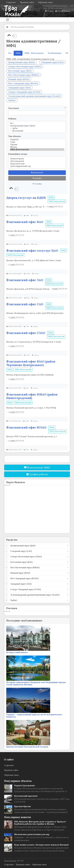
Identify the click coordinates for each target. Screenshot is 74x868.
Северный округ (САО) (52, 62)
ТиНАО (12, 100)
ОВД (67, 53)
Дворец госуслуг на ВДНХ (26, 198)
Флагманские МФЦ (37, 467)
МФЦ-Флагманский (37, 150)
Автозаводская (37, 161)
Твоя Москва (10, 861)
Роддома (37, 139)
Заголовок (14, 108)
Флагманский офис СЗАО (26, 333)
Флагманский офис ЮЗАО (26, 427)
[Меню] (8, 20)
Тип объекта (15, 136)
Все (10, 53)
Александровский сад (37, 166)
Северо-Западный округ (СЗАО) (24, 92)
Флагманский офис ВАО (25, 222)
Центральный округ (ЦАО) (21, 62)
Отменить (37, 178)
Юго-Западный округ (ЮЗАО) (23, 83)
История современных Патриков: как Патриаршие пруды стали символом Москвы (36, 683)
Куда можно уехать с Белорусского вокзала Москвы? (42, 845)
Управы (37, 144)
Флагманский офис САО (25, 304)
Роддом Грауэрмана (24, 785)
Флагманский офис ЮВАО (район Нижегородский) (32, 396)
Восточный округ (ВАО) (20, 71)
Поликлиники (55, 53)
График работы (37, 474)
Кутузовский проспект (26, 796)
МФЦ (51, 198)
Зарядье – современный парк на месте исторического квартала (34, 716)
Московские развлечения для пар (32, 834)
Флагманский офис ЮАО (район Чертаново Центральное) (31, 363)
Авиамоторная (37, 159)
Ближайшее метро (18, 154)
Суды (37, 142)
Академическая (37, 164)
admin (36, 216)
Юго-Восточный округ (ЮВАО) (24, 75)
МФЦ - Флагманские (34, 53)
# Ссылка (37, 184)
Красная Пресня (22, 806)
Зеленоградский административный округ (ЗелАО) (34, 96)
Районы (12, 119)
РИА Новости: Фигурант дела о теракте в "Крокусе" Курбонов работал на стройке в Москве (40, 823)
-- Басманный (37, 131)
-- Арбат (37, 128)
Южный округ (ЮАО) (19, 79)
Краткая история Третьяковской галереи (27, 747)
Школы (37, 147)
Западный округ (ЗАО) (19, 88)
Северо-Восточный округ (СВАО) (25, 66)
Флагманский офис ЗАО (25, 280)
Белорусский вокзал (17, 652)
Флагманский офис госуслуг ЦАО (32, 250)
